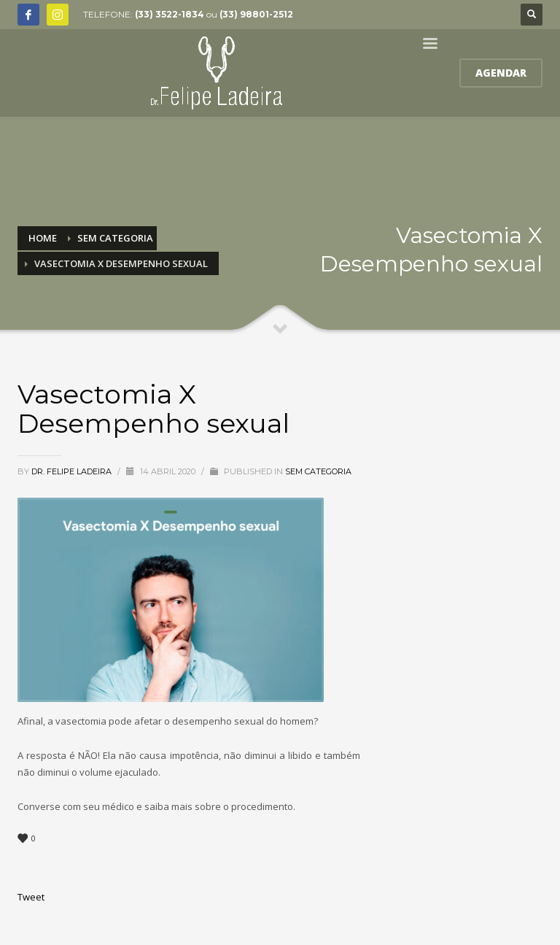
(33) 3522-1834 (170, 14)
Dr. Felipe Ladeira (73, 471)
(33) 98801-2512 (256, 14)
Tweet (31, 897)
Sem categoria (318, 471)
